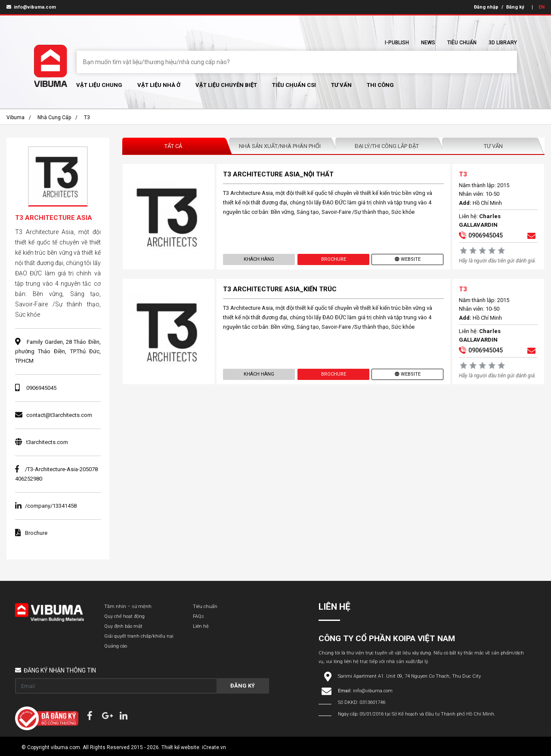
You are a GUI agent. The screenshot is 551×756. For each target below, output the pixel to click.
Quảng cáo (116, 646)
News (428, 43)
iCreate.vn (214, 747)
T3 (87, 117)
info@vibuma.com (31, 7)
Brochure (333, 259)
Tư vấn (341, 85)
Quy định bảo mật (123, 626)
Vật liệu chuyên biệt (226, 85)
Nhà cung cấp (54, 117)
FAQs (198, 616)
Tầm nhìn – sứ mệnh (128, 606)
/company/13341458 (46, 506)
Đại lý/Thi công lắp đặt (387, 146)
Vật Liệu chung (99, 85)
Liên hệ (201, 626)
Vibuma (15, 117)
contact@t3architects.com (59, 415)
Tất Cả (173, 146)
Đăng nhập (486, 7)
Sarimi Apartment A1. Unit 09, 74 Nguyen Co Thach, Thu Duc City (409, 676)
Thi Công (380, 85)
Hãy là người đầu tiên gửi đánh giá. (497, 261)
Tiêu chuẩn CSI (294, 85)
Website (408, 259)
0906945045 (41, 388)
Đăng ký (515, 7)
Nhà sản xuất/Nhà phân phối (280, 146)
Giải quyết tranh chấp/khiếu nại (139, 636)
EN (542, 7)
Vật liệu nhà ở (159, 85)
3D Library (503, 43)
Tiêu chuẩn (462, 43)
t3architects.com (47, 442)
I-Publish (397, 43)
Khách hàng (259, 259)
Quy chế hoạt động (124, 616)
